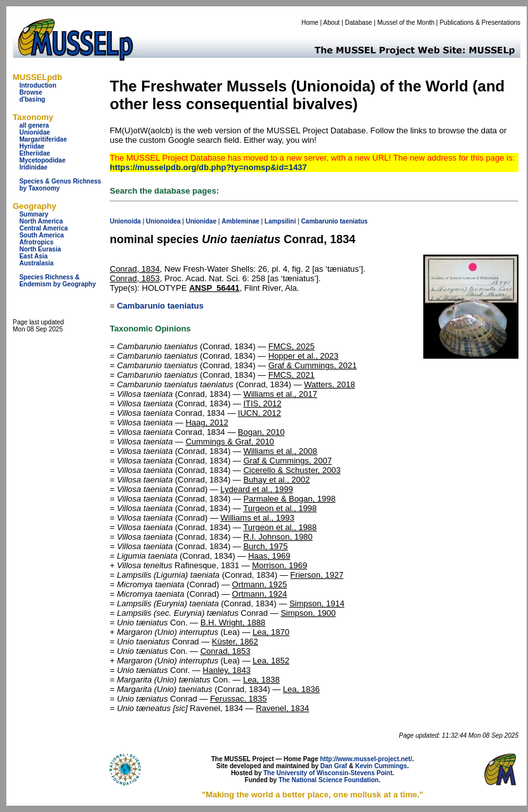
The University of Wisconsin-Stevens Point (328, 773)
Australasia (36, 263)
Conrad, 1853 (135, 278)
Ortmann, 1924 (260, 594)
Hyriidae (31, 146)
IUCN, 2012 (260, 413)
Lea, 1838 (261, 680)
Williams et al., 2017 (280, 394)
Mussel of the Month (406, 23)
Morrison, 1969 (280, 565)
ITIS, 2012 (262, 403)
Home (310, 23)
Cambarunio (319, 221)
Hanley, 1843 (227, 670)
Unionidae (34, 132)
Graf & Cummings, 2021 (313, 365)
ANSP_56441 (214, 288)
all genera (34, 125)
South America (41, 235)
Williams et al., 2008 (280, 451)
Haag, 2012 (207, 423)
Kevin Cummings (381, 766)
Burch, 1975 (265, 546)
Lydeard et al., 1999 (256, 489)
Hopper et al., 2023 (304, 356)
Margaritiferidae (43, 139)
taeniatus (354, 221)
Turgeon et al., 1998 (280, 508)
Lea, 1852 (271, 661)
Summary (34, 214)
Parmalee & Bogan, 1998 (289, 499)
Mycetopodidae (42, 160)
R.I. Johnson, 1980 (278, 537)
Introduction (37, 85)
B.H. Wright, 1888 (233, 622)
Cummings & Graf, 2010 (229, 442)
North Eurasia (40, 249)
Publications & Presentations (480, 23)
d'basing (32, 99)
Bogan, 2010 (261, 432)
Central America (43, 228)
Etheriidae (34, 153)
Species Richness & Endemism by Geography (57, 281)
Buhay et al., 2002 (276, 480)
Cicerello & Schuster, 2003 (292, 470)
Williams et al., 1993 (257, 518)
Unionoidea (163, 221)
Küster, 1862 (235, 642)
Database (359, 23)
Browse (30, 92)
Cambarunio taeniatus (160, 306)
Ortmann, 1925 (260, 584)
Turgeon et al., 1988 (280, 527)
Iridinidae (33, 167)
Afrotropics (36, 242)
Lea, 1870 (271, 632)
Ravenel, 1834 (282, 708)
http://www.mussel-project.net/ (366, 759)
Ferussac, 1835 (239, 699)
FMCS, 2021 (292, 375)
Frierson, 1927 (317, 575)
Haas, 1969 (269, 556)
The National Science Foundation (329, 780)
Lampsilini (280, 221)
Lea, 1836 (301, 689)
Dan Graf (334, 766)
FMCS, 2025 (292, 346)
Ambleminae (240, 221)
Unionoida (125, 221)
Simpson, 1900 (308, 613)
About (331, 23)
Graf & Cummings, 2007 (287, 461)
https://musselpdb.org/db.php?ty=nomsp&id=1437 (208, 167)
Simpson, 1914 (317, 603)
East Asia (33, 256)
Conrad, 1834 (135, 269)
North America (41, 221)
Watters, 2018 (329, 384)
